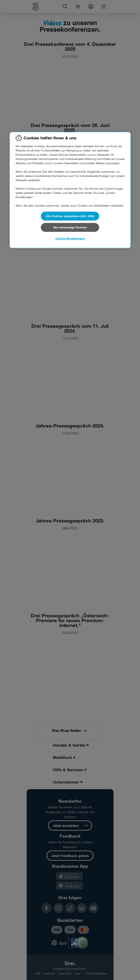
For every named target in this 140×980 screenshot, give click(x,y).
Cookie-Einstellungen (70, 238)
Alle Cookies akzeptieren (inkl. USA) (70, 216)
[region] (70, 190)
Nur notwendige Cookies (70, 227)
